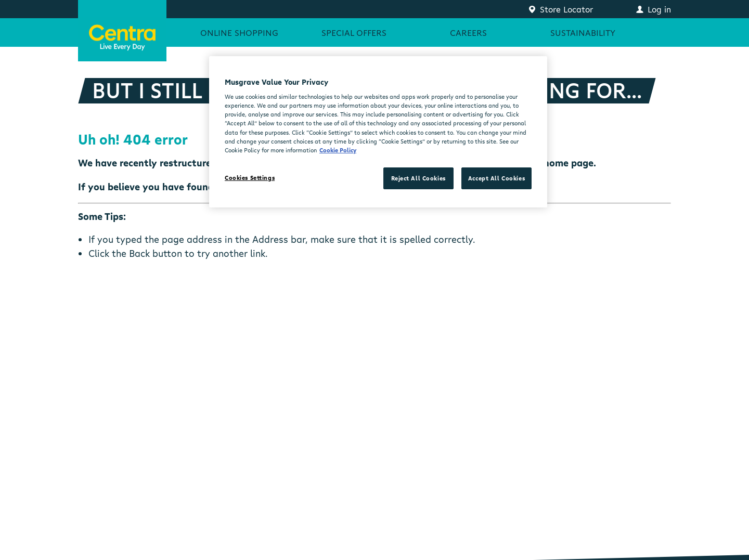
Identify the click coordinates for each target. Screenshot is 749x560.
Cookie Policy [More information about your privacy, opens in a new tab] (338, 150)
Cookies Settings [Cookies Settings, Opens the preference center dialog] (250, 178)
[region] (378, 132)
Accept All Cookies (496, 178)
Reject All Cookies (418, 178)
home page (569, 163)
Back (139, 253)
